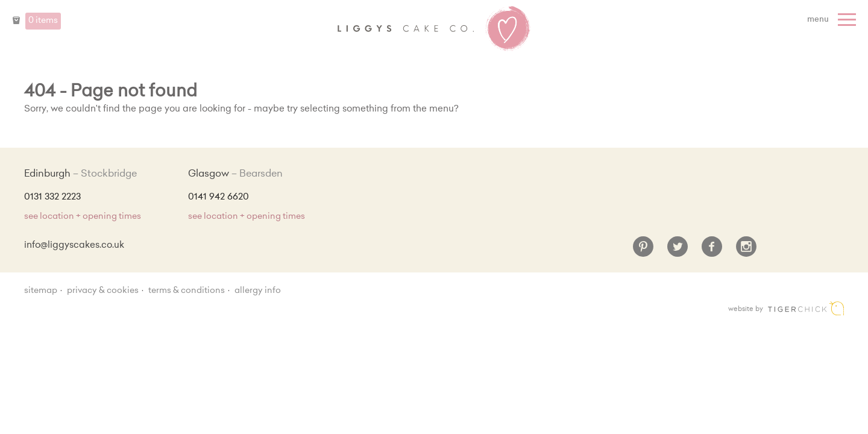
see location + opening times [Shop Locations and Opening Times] (83, 217)
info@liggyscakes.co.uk (74, 246)
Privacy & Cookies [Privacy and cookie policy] (103, 291)
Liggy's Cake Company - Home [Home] (434, 29)
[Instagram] (746, 251)
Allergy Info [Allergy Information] (258, 291)
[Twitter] (678, 251)
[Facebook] (712, 251)
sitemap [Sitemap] (41, 291)
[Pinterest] (643, 251)
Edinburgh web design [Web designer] (806, 308)
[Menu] (833, 20)
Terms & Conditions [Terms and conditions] (187, 291)
